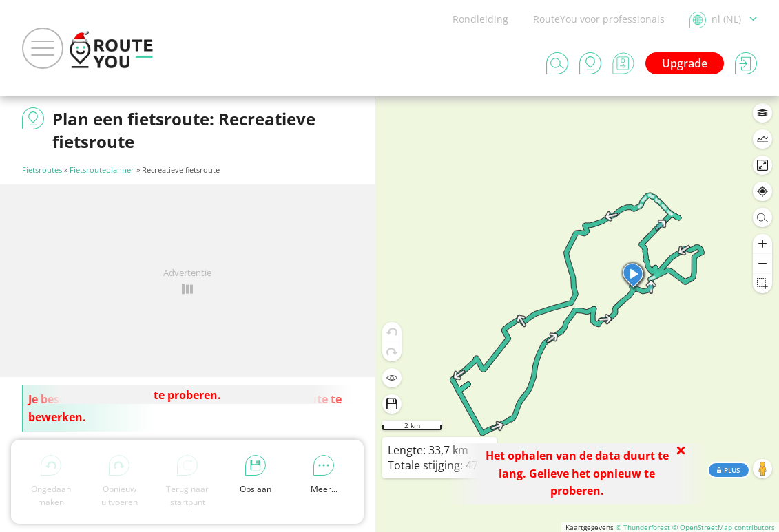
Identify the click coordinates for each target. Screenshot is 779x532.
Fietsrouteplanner (102, 170)
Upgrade (685, 63)
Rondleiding (480, 19)
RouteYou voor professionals (599, 19)
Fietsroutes (42, 170)
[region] (577, 314)
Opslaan (256, 475)
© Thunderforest (643, 527)
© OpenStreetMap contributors (724, 527)
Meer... (324, 475)
